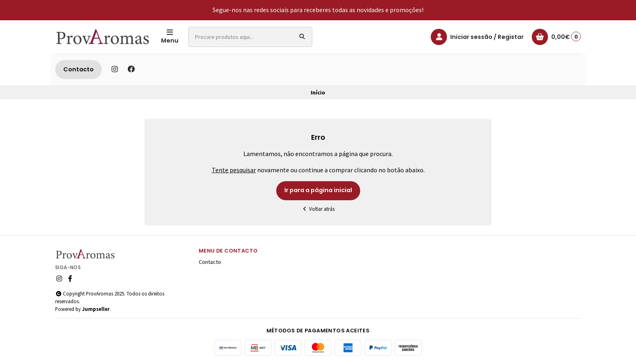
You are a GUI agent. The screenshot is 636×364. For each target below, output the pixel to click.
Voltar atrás (318, 209)
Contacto (78, 69)
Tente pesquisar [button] (234, 170)
